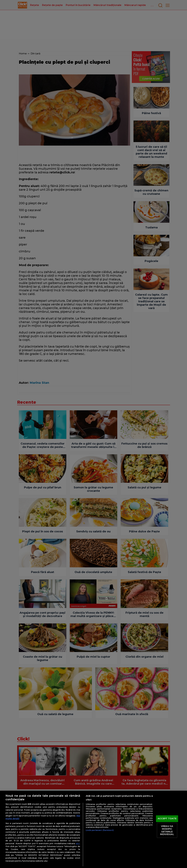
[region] (93, 829)
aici (78, 843)
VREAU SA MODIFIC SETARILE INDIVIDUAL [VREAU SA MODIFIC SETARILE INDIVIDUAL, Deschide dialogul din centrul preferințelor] (167, 830)
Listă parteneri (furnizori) (100, 830)
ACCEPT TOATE (167, 819)
